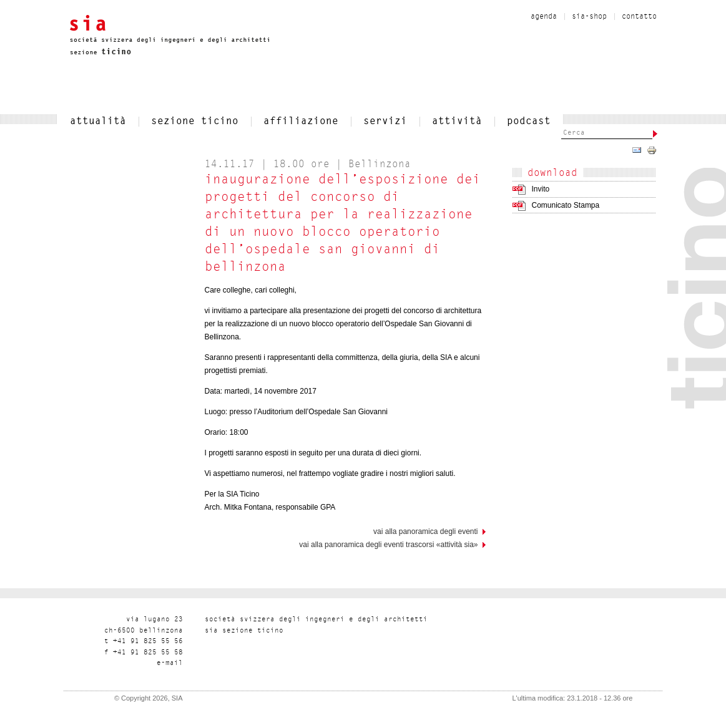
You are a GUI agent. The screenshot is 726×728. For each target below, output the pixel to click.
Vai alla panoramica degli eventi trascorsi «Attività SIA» (388, 545)
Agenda (544, 17)
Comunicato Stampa (566, 205)
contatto (639, 17)
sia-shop (589, 17)
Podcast (529, 122)
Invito (541, 189)
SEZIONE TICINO (195, 122)
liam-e (170, 663)
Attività (457, 122)
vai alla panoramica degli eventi (425, 531)
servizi (385, 122)
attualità (98, 122)
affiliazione (301, 122)
